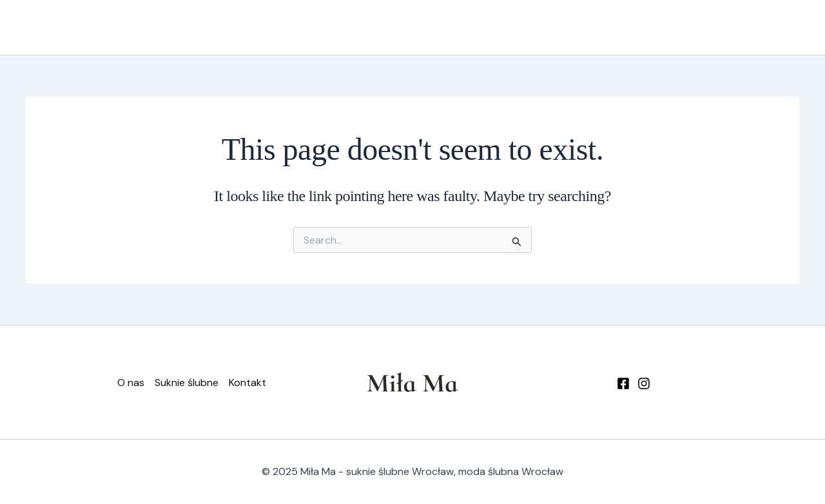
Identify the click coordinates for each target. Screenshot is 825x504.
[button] (744, 28)
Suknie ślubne (569, 28)
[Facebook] (623, 383)
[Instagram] (644, 383)
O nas (497, 27)
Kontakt (647, 27)
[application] (601, 28)
